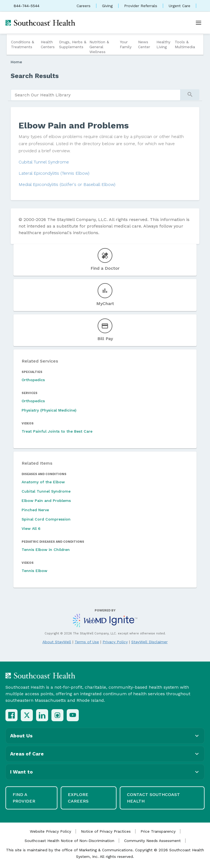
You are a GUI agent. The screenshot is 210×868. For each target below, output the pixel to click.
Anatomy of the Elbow (43, 482)
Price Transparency (158, 831)
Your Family (126, 44)
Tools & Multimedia (185, 44)
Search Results (35, 76)
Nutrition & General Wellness (99, 47)
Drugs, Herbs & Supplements (73, 44)
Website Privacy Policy (50, 831)
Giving (107, 6)
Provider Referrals (141, 6)
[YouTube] (73, 715)
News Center (144, 44)
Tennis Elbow (34, 571)
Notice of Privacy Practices (106, 831)
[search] (96, 95)
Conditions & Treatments (23, 44)
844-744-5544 (27, 6)
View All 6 (31, 528)
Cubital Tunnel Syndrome (44, 162)
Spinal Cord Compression (46, 519)
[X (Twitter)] (27, 715)
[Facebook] (11, 715)
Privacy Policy (115, 642)
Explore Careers (78, 798)
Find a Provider (24, 798)
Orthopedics (33, 380)
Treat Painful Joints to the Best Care (57, 431)
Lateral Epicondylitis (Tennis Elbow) (54, 173)
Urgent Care (180, 6)
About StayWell (57, 642)
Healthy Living (163, 44)
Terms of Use (87, 642)
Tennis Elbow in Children (46, 550)
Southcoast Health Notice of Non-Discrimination (69, 841)
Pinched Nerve (35, 510)
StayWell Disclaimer (149, 642)
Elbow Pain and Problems (46, 501)
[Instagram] (57, 715)
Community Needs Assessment (152, 841)
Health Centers (48, 44)
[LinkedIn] (42, 715)
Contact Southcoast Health (153, 798)
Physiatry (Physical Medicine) (49, 410)
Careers (84, 6)
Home (16, 62)
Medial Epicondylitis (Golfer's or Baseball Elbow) (67, 184)
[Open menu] (199, 23)
